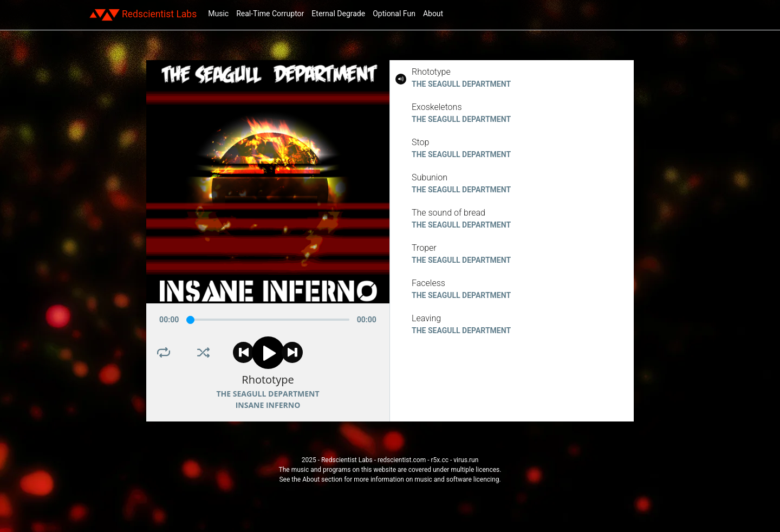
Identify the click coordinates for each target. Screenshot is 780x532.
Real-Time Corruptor (270, 14)
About (433, 14)
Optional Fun (394, 14)
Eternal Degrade (338, 14)
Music (218, 14)
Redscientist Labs (143, 15)
